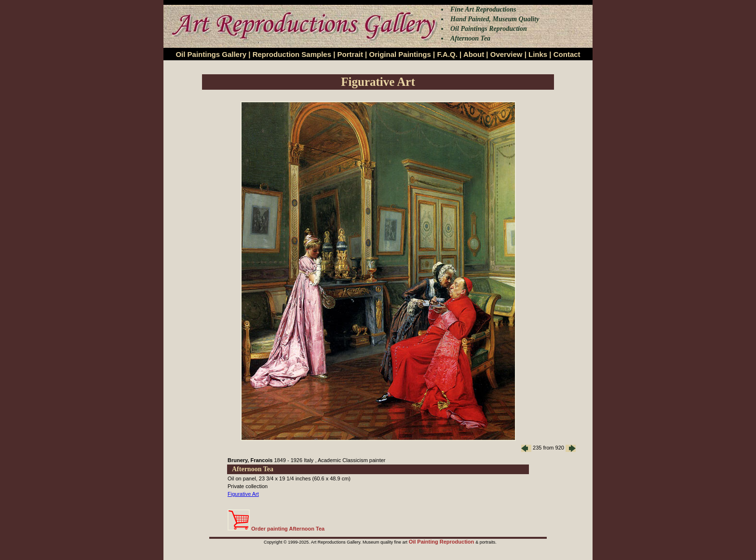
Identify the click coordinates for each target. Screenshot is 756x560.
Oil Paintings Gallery (211, 54)
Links (538, 54)
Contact (567, 54)
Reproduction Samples (292, 54)
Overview (506, 54)
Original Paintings (400, 54)
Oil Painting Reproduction (442, 542)
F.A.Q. (447, 54)
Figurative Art (243, 494)
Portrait (350, 54)
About (474, 54)
